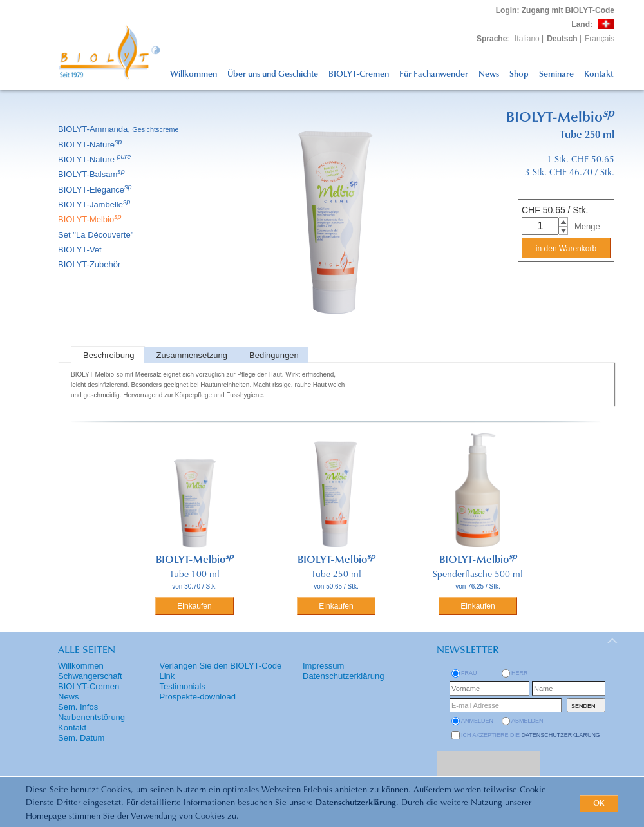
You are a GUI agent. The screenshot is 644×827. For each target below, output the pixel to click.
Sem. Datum (81, 738)
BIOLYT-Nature (91, 145)
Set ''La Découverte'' (97, 235)
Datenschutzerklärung (356, 803)
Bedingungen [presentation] (274, 355)
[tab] (108, 355)
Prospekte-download (197, 697)
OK (599, 804)
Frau (469, 673)
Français (600, 39)
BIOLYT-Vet (81, 250)
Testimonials (182, 686)
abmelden (527, 721)
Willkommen (194, 74)
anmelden (477, 721)
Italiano (527, 39)
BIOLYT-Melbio (91, 219)
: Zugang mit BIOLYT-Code (555, 10)
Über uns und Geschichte (273, 74)
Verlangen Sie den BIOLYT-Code (220, 666)
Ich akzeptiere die (531, 735)
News (489, 74)
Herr (520, 673)
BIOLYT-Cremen (359, 74)
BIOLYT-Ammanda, (119, 129)
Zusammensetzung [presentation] (192, 355)
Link (167, 676)
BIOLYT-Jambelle (95, 204)
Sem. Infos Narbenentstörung (91, 712)
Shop (519, 74)
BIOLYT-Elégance (96, 190)
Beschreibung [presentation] (109, 355)
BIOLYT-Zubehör (90, 264)
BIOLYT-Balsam (92, 174)
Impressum (323, 666)
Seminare (556, 74)
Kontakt (599, 74)
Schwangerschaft (90, 676)
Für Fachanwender (434, 74)
